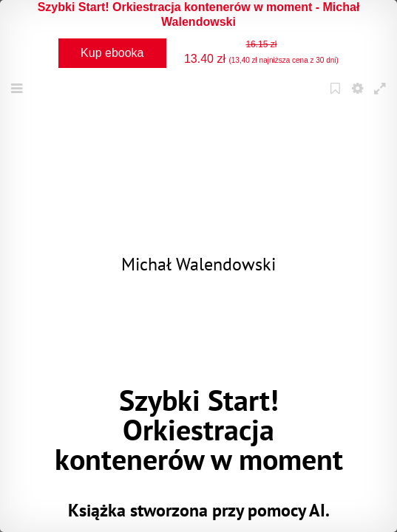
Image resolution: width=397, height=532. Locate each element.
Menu (18, 98)
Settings (359, 98)
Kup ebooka (112, 53)
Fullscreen (381, 98)
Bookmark (337, 98)
